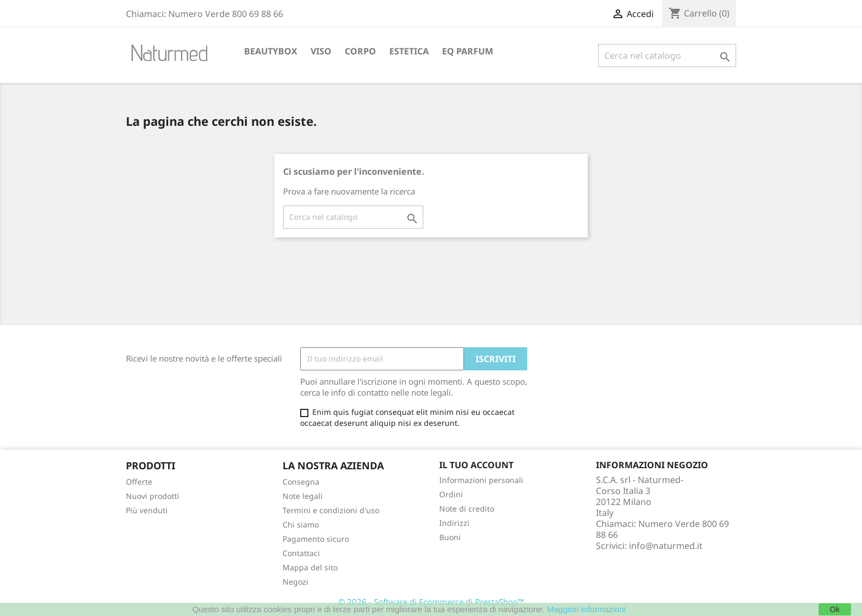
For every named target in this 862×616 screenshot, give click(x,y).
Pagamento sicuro (316, 539)
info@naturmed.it (666, 546)
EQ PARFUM (468, 51)
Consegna (301, 482)
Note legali (303, 496)
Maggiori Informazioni (586, 609)
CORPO (360, 51)
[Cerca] (667, 56)
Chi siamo (301, 525)
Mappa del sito (310, 567)
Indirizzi (454, 523)
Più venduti (147, 510)
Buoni (450, 537)
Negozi (295, 582)
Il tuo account (476, 465)
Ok (835, 609)
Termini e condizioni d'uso (331, 510)
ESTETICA (409, 51)
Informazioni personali (481, 480)
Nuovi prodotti (153, 496)
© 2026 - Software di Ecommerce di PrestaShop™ (431, 602)
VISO (321, 51)
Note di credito (467, 509)
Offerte (139, 482)
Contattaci (301, 553)
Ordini (451, 494)
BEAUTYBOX (271, 51)
